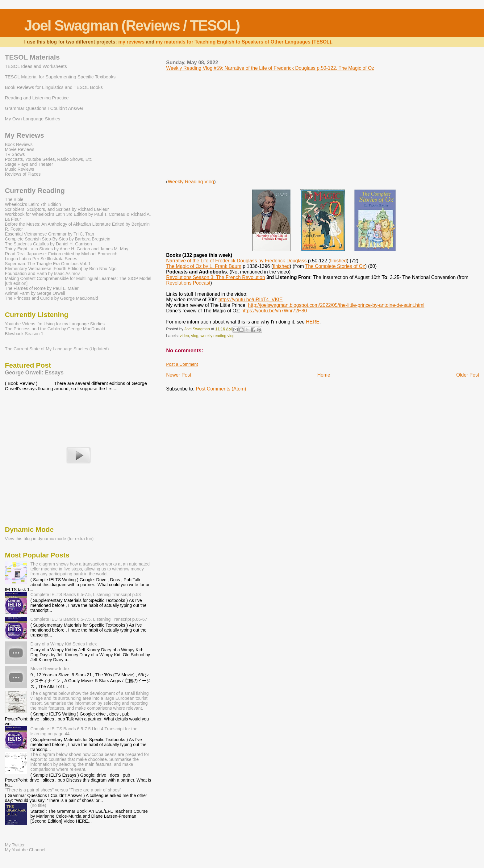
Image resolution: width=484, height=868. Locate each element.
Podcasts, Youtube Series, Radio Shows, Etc (48, 159)
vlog (195, 336)
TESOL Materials (32, 57)
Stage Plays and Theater (29, 164)
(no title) (38, 805)
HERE (313, 322)
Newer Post (179, 375)
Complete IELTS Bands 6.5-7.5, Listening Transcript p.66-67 (89, 619)
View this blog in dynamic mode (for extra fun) (49, 539)
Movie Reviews (20, 149)
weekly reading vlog (217, 336)
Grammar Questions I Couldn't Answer (44, 108)
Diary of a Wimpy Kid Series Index (63, 644)
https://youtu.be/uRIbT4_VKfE (251, 300)
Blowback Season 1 (24, 334)
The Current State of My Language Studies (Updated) (57, 349)
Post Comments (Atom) (221, 389)
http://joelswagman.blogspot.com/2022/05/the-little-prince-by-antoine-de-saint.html (336, 305)
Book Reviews (19, 144)
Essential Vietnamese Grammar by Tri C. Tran (50, 234)
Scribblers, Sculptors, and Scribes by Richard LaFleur (57, 209)
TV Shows (15, 154)
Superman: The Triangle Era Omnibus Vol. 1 (48, 264)
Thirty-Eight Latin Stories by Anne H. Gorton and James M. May (67, 249)
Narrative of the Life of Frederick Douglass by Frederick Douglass (236, 261)
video (184, 336)
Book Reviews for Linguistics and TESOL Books (54, 87)
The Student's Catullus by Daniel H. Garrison (48, 244)
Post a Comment (182, 364)
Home (324, 375)
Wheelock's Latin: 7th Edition (33, 204)
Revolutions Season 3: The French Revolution (215, 277)
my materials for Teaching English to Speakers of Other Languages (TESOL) (244, 42)
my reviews (131, 42)
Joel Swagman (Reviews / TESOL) (132, 25)
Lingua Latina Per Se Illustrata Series (41, 259)
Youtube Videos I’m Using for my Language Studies (55, 324)
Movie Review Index (50, 669)
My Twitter (15, 845)
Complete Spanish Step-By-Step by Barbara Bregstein (58, 239)
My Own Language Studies (33, 119)
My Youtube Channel (25, 850)
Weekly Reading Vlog (191, 182)
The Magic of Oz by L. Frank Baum (204, 266)
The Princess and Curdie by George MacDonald (52, 298)
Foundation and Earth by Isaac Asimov (42, 273)
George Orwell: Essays (34, 373)
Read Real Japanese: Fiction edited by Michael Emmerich (61, 254)
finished (338, 261)
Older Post (468, 375)
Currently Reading (35, 191)
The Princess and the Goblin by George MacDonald (55, 329)
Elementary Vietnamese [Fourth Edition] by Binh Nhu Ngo (61, 269)
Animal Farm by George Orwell (35, 293)
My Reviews (25, 135)
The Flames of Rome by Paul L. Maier (42, 288)
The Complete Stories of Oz (335, 266)
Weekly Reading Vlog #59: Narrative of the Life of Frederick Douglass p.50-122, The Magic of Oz (270, 68)
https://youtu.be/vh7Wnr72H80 (274, 311)
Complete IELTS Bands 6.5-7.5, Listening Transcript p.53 (86, 595)
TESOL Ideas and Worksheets (36, 66)
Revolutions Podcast (188, 283)
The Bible (14, 199)
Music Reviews (20, 169)
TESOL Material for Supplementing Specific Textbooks (60, 77)
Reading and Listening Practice (37, 98)
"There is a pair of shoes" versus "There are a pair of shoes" (63, 790)
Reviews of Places (23, 174)
